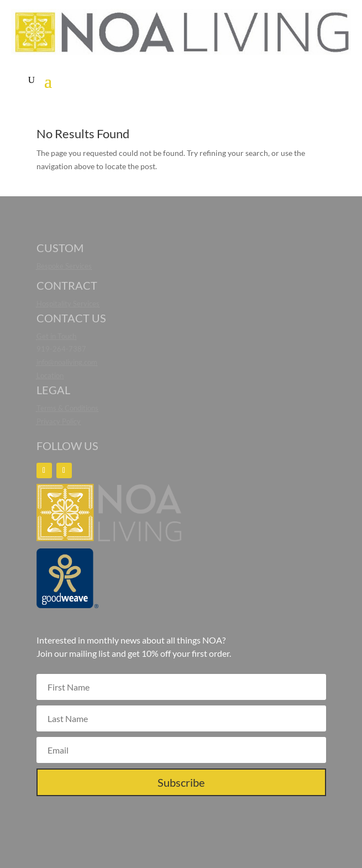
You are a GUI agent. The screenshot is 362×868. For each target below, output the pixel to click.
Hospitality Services (68, 304)
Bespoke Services (64, 266)
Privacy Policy (59, 421)
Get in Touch (56, 336)
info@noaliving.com (67, 362)
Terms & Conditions (67, 408)
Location (50, 375)
